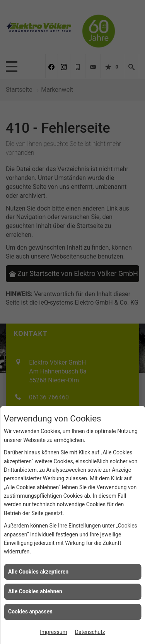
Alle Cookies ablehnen (35, 591)
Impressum (53, 632)
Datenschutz (90, 632)
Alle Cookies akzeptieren (38, 572)
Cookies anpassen (30, 611)
